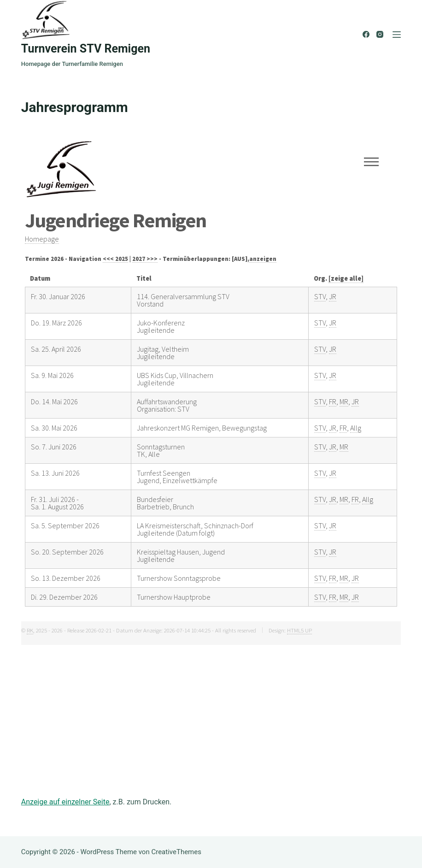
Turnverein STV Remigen (86, 49)
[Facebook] (366, 34)
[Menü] (397, 35)
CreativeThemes (176, 852)
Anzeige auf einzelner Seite (65, 802)
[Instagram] (380, 34)
